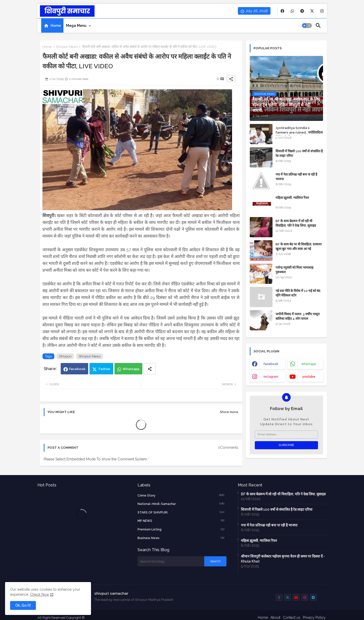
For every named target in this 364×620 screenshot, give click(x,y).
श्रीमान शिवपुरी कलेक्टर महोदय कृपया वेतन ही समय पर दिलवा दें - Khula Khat (283, 559)
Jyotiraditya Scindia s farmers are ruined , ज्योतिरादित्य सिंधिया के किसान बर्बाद (299, 132)
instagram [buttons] (271, 377)
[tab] (52, 26)
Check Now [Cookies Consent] (40, 594)
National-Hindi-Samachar (181, 504)
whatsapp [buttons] (309, 364)
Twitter (104, 369)
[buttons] (282, 11)
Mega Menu (76, 26)
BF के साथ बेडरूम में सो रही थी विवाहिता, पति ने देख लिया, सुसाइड (296, 223)
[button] (307, 26)
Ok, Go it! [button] (23, 605)
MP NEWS (181, 521)
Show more (229, 412)
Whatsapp (131, 369)
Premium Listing (181, 529)
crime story (181, 495)
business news (181, 538)
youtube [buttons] (309, 377)
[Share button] (150, 369)
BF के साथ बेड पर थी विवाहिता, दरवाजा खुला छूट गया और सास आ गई (299, 247)
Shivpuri (65, 356)
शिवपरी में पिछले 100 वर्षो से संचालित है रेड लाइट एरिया (299, 153)
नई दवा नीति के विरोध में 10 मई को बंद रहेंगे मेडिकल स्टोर (298, 293)
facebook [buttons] (271, 364)
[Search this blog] (171, 561)
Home (56, 26)
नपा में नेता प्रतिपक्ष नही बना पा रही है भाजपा (296, 177)
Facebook (77, 369)
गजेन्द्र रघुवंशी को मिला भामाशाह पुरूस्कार (294, 270)
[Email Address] (286, 435)
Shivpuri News (67, 47)
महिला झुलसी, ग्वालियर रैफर (292, 198)
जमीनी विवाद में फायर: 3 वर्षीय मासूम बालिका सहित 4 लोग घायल (298, 316)
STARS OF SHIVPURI (181, 512)
